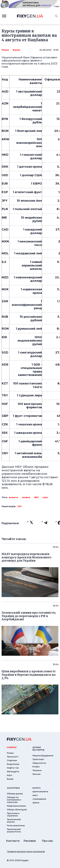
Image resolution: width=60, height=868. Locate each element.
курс (45, 497)
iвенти (36, 803)
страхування (39, 799)
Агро (10, 775)
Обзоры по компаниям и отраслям (14, 800)
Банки (16, 50)
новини (12, 747)
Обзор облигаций (17, 810)
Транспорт (38, 759)
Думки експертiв (38, 749)
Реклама (30, 841)
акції (35, 795)
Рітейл (36, 767)
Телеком (37, 770)
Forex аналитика (16, 826)
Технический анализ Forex (14, 830)
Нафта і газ (13, 768)
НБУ (36, 497)
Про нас (48, 841)
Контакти (13, 841)
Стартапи (12, 760)
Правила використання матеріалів (26, 851)
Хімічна (36, 774)
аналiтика (13, 788)
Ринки (5, 50)
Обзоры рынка (15, 794)
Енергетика (13, 764)
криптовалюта (40, 792)
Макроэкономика (16, 806)
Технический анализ (14, 821)
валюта (13, 497)
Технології (13, 757)
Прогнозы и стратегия (13, 814)
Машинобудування (43, 756)
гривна (26, 497)
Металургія (13, 772)
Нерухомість (39, 763)
